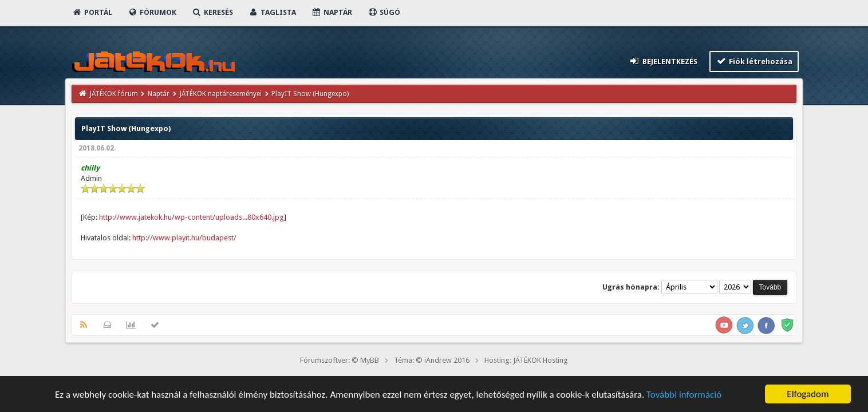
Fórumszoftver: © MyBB (340, 360)
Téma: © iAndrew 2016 (432, 360)
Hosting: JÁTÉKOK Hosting (526, 360)
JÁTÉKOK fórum (114, 94)
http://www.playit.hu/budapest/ (184, 238)
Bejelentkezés (663, 61)
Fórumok (152, 12)
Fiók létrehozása (754, 61)
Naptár (332, 12)
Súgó (384, 12)
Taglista (272, 12)
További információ (684, 395)
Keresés (212, 12)
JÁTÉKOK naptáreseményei (221, 94)
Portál (92, 12)
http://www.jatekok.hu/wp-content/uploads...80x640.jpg (192, 217)
